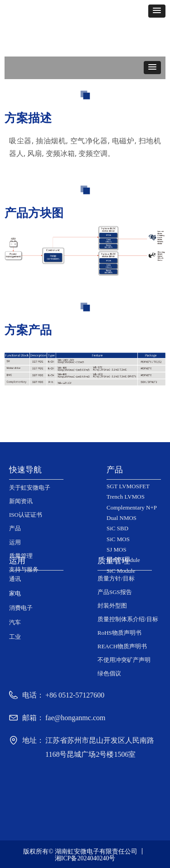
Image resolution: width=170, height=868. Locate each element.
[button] (157, 11)
